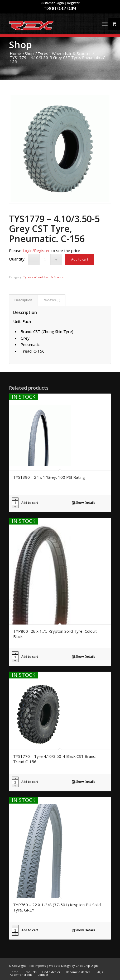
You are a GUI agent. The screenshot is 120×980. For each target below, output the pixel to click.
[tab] (23, 300)
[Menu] (105, 24)
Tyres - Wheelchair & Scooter (44, 277)
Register (73, 3)
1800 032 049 (60, 8)
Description (23, 300)
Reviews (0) (51, 300)
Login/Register (36, 250)
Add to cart (80, 259)
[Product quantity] (45, 260)
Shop (20, 45)
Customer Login (52, 3)
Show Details (84, 503)
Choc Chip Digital (88, 966)
